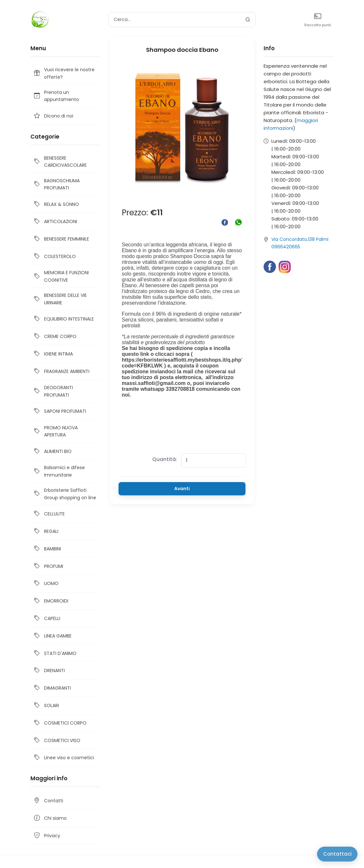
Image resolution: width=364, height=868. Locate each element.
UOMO (46, 584)
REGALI (46, 531)
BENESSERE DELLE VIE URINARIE (60, 299)
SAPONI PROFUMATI (60, 411)
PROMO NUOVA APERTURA (55, 431)
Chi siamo (50, 818)
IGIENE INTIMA (53, 354)
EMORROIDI (51, 601)
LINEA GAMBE (52, 636)
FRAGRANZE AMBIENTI (61, 371)
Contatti (48, 801)
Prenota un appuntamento (56, 96)
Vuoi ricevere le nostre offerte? (64, 73)
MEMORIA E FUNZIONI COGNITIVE (61, 276)
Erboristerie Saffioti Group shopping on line (65, 494)
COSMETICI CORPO (60, 723)
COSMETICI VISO (57, 740)
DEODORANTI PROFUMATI (53, 391)
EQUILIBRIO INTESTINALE (63, 319)
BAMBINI (47, 549)
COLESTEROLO (54, 257)
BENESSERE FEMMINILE (61, 239)
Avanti (182, 489)
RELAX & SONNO (56, 204)
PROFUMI (48, 566)
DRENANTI (49, 671)
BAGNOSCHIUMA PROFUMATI (56, 184)
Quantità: (165, 459)
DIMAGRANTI (52, 688)
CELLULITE (49, 514)
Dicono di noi (53, 116)
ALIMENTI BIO (52, 451)
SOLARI (46, 706)
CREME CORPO (55, 337)
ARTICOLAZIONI (55, 222)
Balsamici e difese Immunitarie (59, 471)
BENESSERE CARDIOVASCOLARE (60, 162)
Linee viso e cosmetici (63, 758)
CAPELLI (47, 619)
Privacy (47, 836)
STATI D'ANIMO (55, 653)
